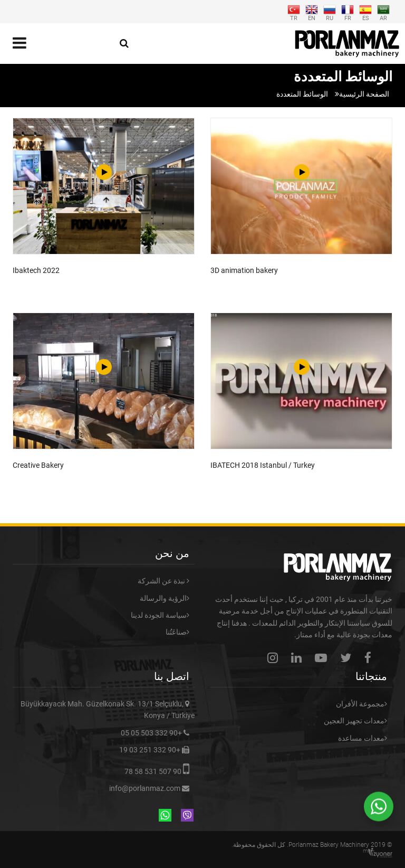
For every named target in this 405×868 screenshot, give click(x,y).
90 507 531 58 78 (153, 771)
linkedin (299, 658)
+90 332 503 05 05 (151, 733)
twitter (348, 658)
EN (312, 12)
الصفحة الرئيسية (364, 94)
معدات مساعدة (361, 738)
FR (348, 12)
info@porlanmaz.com (145, 788)
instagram (275, 658)
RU (330, 12)
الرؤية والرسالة (163, 598)
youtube (324, 658)
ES (365, 12)
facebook (370, 658)
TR (294, 12)
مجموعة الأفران (360, 704)
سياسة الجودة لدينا (159, 615)
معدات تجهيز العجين (354, 721)
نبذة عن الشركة (162, 581)
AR (383, 12)
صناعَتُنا (176, 632)
